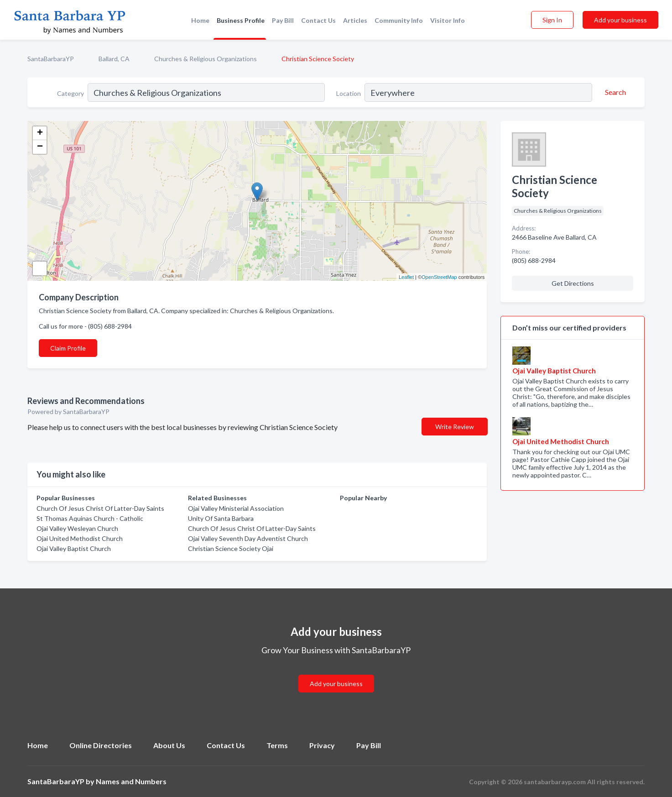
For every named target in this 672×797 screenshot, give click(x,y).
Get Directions (573, 283)
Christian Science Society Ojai (231, 548)
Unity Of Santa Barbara (221, 518)
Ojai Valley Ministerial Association (236, 508)
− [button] (40, 147)
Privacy (322, 745)
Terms (277, 745)
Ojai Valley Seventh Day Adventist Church (248, 538)
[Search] (614, 92)
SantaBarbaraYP (51, 59)
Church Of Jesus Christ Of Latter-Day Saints (100, 508)
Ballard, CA (114, 59)
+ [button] (40, 133)
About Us (169, 745)
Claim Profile (68, 348)
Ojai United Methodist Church (80, 538)
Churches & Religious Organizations (206, 59)
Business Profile (241, 20)
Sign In (552, 20)
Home (200, 20)
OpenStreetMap (439, 277)
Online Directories (101, 745)
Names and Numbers (131, 781)
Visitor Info (448, 20)
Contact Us (318, 20)
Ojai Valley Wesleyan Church (77, 528)
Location (349, 93)
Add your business (620, 20)
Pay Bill (283, 20)
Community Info (399, 20)
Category (70, 93)
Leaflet (406, 277)
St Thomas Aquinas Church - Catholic (90, 518)
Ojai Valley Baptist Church (74, 548)
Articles (355, 20)
